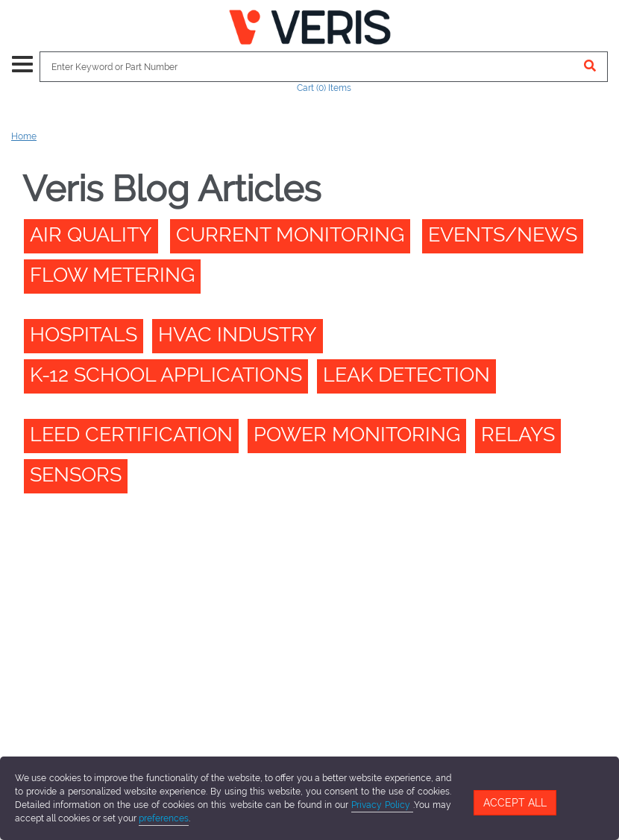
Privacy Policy (382, 805)
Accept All (515, 803)
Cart (324, 88)
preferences (164, 818)
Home (24, 136)
